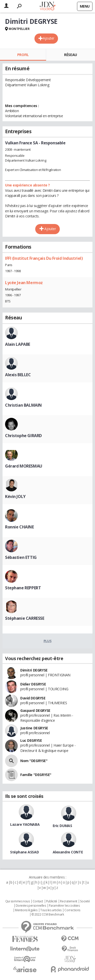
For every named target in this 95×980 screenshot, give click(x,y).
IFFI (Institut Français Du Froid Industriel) (44, 258)
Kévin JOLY (15, 496)
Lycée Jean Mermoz (24, 283)
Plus (48, 641)
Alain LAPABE (18, 344)
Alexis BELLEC (18, 375)
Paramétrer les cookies (64, 906)
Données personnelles (31, 906)
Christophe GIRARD (23, 436)
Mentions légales (26, 910)
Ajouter (49, 38)
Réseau (70, 55)
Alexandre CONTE (68, 852)
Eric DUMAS (62, 826)
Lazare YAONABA (25, 824)
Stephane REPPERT (23, 588)
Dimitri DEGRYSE (34, 670)
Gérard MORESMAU (24, 466)
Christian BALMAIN (23, 405)
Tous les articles (51, 910)
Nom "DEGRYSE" (34, 761)
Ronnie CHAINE (20, 527)
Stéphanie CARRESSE (25, 618)
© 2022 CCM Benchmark (48, 915)
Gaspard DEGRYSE (35, 710)
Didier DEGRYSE (33, 684)
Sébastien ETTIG (21, 557)
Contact (38, 901)
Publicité (52, 901)
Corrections (72, 910)
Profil (23, 55)
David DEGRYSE (33, 698)
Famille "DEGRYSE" (36, 775)
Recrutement (69, 901)
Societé (85, 901)
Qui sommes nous (18, 901)
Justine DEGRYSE (34, 728)
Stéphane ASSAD (24, 852)
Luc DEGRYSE (31, 740)
